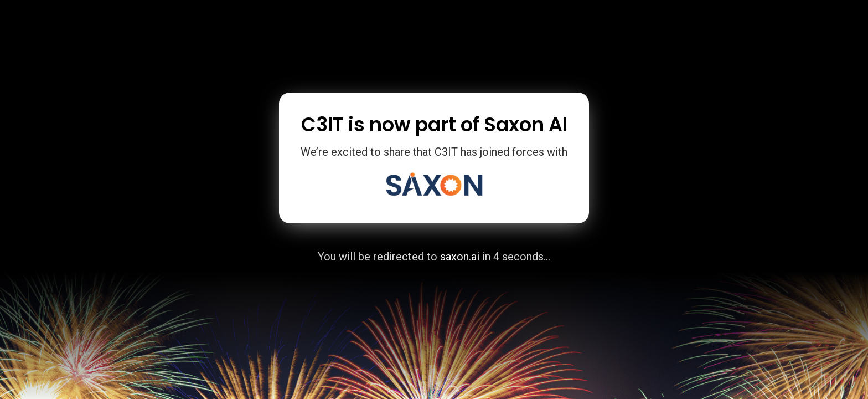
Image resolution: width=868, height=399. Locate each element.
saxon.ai (460, 257)
